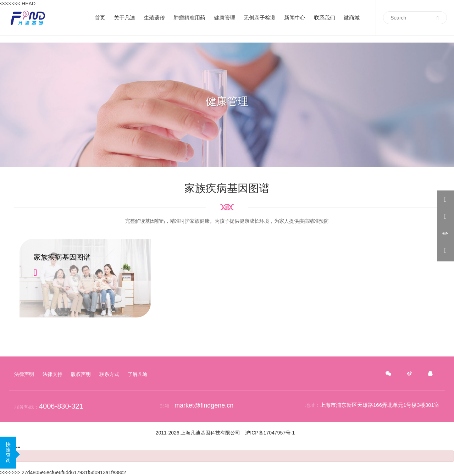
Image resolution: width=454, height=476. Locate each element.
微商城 (352, 18)
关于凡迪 (124, 18)
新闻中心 (295, 18)
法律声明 (24, 374)
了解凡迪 (138, 374)
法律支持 (52, 374)
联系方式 (109, 374)
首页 (100, 18)
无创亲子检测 (260, 18)
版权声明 (81, 374)
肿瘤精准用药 (189, 18)
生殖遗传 (154, 18)
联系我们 (325, 18)
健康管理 (225, 18)
